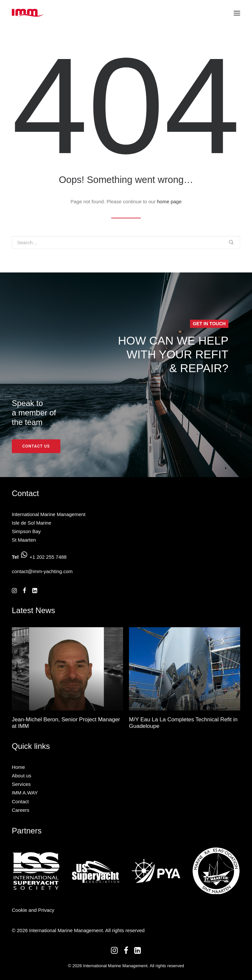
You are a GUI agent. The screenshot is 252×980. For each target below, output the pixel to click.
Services (21, 784)
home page (169, 201)
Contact (20, 801)
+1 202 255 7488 (48, 557)
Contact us (36, 446)
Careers (21, 810)
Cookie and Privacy (33, 910)
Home (18, 767)
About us (21, 776)
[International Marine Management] (28, 13)
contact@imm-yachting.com (42, 571)
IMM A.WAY (25, 793)
